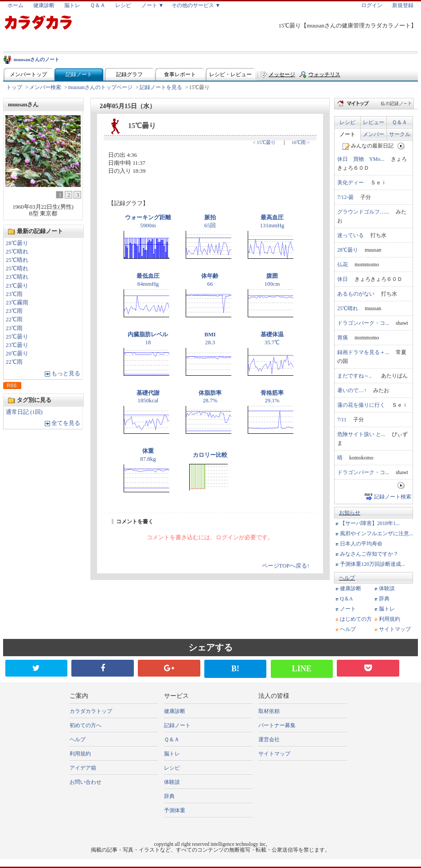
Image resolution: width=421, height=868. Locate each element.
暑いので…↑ (352, 390)
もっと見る (66, 374)
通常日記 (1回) (24, 412)
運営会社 (269, 740)
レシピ (123, 5)
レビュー (374, 122)
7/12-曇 (345, 197)
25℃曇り (17, 337)
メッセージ (282, 74)
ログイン (372, 5)
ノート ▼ (153, 5)
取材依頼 (269, 711)
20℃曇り (17, 354)
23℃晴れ (17, 277)
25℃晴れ (17, 252)
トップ (14, 87)
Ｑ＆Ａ (98, 5)
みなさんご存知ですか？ (369, 554)
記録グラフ (129, 74)
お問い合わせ (86, 782)
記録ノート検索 (393, 497)
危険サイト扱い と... (361, 434)
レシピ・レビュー (230, 74)
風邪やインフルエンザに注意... (376, 533)
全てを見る (66, 423)
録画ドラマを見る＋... (363, 352)
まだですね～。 (356, 376)
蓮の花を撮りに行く (361, 405)
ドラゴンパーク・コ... (363, 323)
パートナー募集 (277, 725)
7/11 (342, 420)
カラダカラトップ (91, 711)
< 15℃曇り (264, 142)
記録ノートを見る (161, 87)
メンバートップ (28, 74)
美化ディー (351, 183)
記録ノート (79, 74)
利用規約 (390, 619)
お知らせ (350, 513)
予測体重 (175, 810)
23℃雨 (14, 294)
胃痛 (343, 338)
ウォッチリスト (324, 76)
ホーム (16, 5)
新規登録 (403, 5)
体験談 (387, 588)
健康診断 (44, 5)
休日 (343, 279)
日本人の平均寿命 (361, 544)
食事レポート (180, 74)
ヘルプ (347, 578)
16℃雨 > (301, 142)
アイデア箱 (83, 768)
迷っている (351, 235)
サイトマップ (395, 629)
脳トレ (72, 5)
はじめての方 (356, 619)
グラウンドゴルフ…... (363, 212)
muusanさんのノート (37, 59)
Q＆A (346, 599)
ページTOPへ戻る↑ (286, 566)
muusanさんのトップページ (100, 87)
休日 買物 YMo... (361, 159)
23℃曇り (17, 286)
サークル (400, 134)
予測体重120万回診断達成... (372, 564)
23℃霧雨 (17, 303)
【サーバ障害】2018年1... (370, 523)
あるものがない (356, 294)
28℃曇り (17, 243)
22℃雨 (14, 319)
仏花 (343, 265)
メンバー (374, 134)
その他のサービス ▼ (196, 5)
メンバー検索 (45, 87)
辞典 (384, 599)
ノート (347, 134)
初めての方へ (86, 725)
